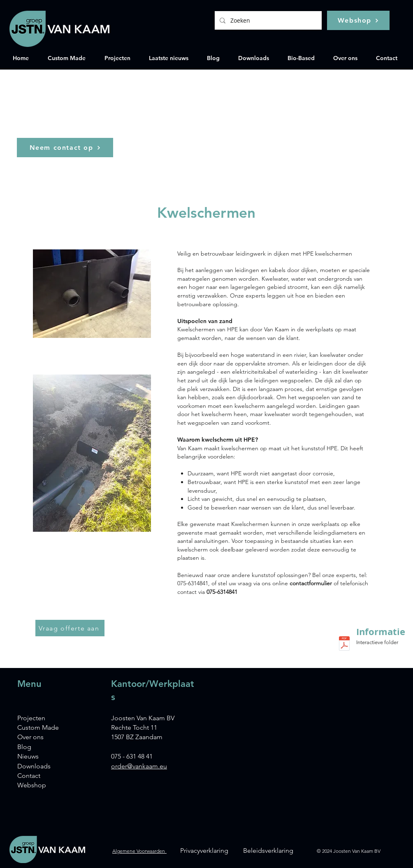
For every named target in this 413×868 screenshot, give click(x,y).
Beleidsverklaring (268, 851)
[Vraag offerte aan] (70, 628)
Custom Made (38, 727)
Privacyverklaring (204, 851)
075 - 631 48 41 (132, 756)
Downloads (34, 766)
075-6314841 (222, 592)
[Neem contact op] (65, 148)
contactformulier (312, 583)
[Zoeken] (267, 20)
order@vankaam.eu (139, 766)
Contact (29, 776)
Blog (24, 747)
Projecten (31, 718)
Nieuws (28, 756)
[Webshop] (358, 20)
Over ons (30, 737)
